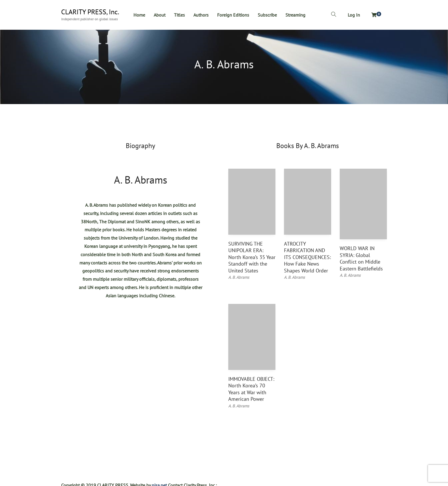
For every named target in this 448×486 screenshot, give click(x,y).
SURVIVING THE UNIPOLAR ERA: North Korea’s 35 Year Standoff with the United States (252, 257)
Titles (179, 15)
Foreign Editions (233, 15)
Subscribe (267, 15)
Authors (201, 15)
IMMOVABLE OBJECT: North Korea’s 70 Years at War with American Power (251, 389)
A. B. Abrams (141, 180)
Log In (354, 15)
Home (139, 15)
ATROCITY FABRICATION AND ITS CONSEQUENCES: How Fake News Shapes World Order (307, 257)
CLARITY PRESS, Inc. (90, 12)
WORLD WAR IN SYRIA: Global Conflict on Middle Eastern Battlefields (361, 258)
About (160, 15)
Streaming (295, 15)
